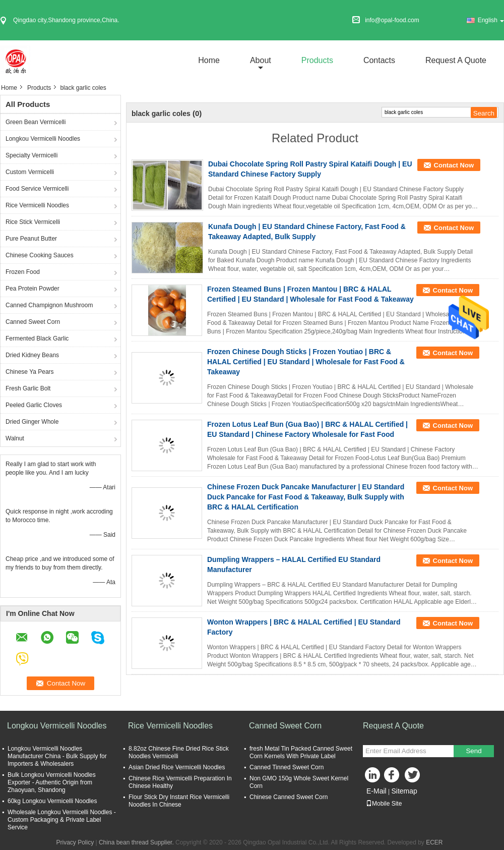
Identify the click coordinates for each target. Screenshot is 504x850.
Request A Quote (456, 60)
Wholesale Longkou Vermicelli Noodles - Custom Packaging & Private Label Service (62, 820)
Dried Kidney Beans (32, 355)
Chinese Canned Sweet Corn (289, 797)
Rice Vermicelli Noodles (37, 205)
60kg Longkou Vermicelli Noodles (52, 801)
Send (474, 751)
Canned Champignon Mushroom (49, 305)
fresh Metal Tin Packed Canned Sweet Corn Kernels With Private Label (301, 752)
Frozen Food (23, 272)
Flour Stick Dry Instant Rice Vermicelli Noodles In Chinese (179, 801)
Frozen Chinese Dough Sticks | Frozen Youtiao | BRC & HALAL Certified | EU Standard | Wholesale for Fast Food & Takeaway (306, 362)
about (261, 60)
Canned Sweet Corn (33, 322)
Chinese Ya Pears (30, 372)
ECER (434, 842)
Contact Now (454, 165)
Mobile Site (384, 804)
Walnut (15, 438)
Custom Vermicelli (30, 172)
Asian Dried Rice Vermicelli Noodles (177, 767)
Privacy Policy (75, 842)
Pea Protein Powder (33, 289)
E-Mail (376, 791)
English (491, 20)
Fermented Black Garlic (37, 338)
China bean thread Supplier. (137, 842)
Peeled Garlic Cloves (34, 405)
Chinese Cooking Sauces (40, 255)
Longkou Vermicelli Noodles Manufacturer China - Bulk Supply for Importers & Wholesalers (57, 756)
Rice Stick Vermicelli (33, 222)
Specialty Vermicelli (31, 155)
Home (209, 60)
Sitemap (404, 791)
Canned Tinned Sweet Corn (287, 767)
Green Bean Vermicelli (36, 122)
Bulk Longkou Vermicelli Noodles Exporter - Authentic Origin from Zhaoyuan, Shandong (52, 782)
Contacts (379, 60)
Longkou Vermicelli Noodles (43, 139)
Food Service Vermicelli (37, 189)
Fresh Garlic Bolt (28, 388)
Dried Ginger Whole (32, 422)
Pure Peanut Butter (31, 239)
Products (317, 60)
